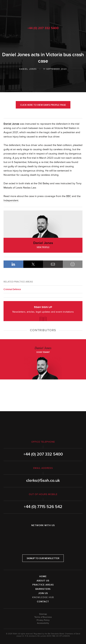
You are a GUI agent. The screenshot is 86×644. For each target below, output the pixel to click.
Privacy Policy (43, 620)
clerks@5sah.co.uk (43, 481)
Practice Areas (43, 585)
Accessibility (43, 623)
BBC (69, 196)
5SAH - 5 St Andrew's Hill (43, 11)
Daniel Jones (28, 69)
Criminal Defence (12, 289)
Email (53, 264)
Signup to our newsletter (43, 558)
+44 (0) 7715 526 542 (43, 507)
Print (73, 264)
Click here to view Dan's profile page (43, 105)
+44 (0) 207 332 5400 (43, 28)
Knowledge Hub (43, 597)
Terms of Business (43, 617)
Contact (43, 602)
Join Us (43, 593)
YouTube (53, 535)
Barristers (43, 589)
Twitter (43, 535)
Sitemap (43, 614)
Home (43, 576)
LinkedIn (13, 264)
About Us (43, 581)
